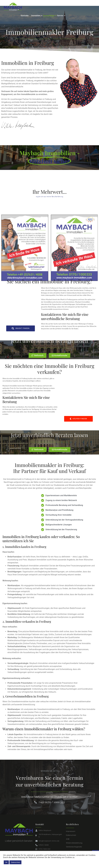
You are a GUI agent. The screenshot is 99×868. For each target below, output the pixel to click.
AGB (68, 837)
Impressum (71, 829)
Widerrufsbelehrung (74, 841)
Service (61, 16)
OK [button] (6, 862)
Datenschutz (71, 833)
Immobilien (36, 16)
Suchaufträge (49, 16)
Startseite (25, 16)
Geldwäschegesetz (74, 845)
